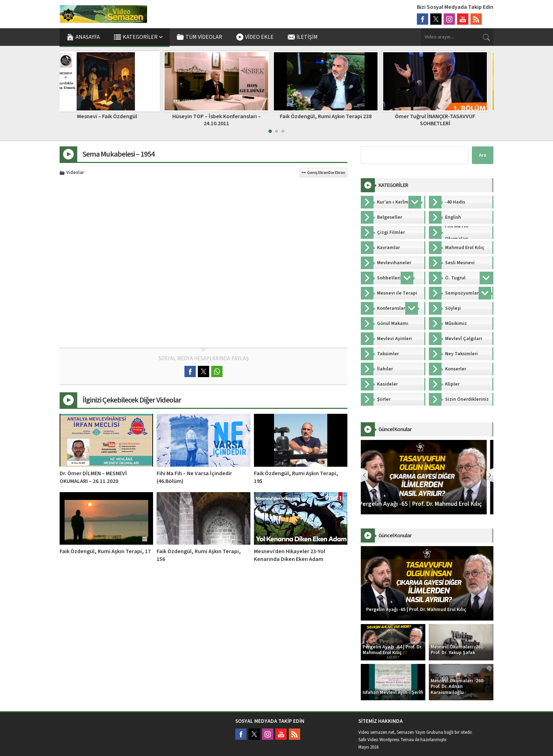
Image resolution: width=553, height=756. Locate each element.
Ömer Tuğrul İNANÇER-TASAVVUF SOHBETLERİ (440, 120)
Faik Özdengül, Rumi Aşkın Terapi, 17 (105, 551)
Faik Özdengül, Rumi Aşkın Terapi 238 (331, 116)
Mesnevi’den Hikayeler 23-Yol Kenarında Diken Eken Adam (290, 555)
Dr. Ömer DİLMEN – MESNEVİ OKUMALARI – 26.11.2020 (93, 477)
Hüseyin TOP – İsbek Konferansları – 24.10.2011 (222, 120)
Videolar (75, 173)
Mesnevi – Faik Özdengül (113, 116)
